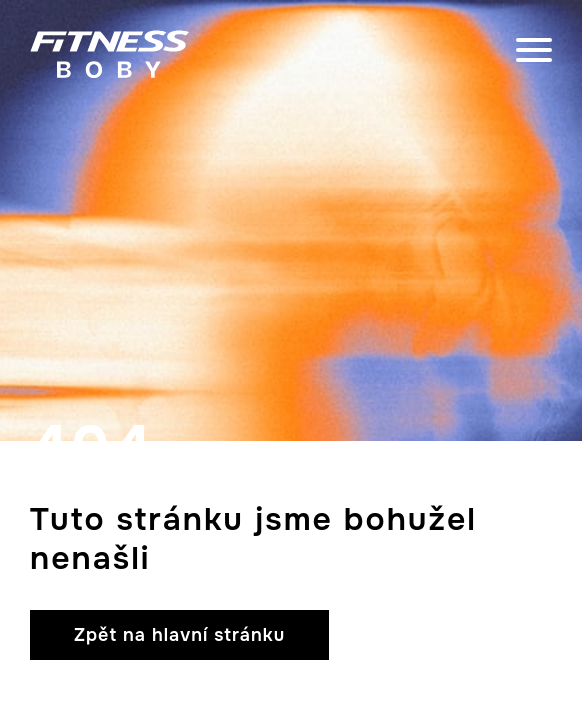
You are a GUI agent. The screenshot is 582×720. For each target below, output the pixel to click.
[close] (534, 54)
